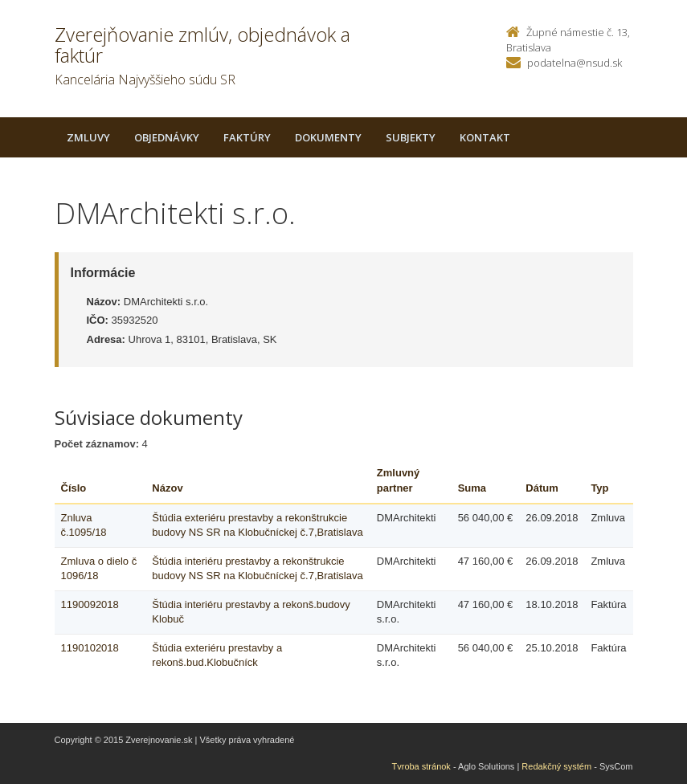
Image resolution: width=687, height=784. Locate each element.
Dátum (542, 488)
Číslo (74, 488)
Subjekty (411, 137)
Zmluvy (88, 137)
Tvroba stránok (421, 766)
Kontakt (485, 137)
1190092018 (90, 604)
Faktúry (247, 137)
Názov (167, 488)
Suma (472, 488)
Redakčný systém (556, 766)
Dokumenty (328, 137)
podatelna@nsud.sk (575, 63)
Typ (599, 488)
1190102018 (90, 648)
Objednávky (167, 137)
